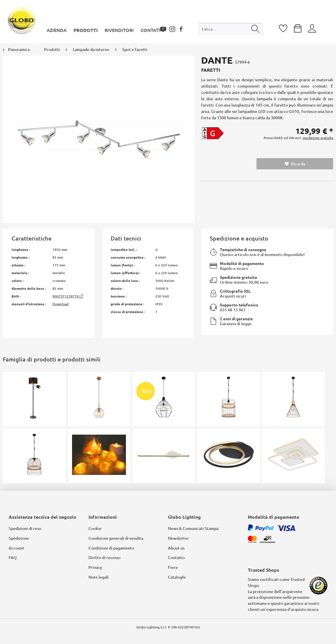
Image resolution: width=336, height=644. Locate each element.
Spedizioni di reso (25, 528)
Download (61, 304)
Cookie (95, 528)
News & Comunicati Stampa (193, 528)
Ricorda (295, 164)
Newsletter (179, 538)
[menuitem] (231, 30)
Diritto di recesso (104, 557)
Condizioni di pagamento (111, 548)
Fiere (173, 567)
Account (16, 548)
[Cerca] (255, 29)
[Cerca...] (231, 29)
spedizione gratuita (318, 138)
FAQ (13, 557)
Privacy (95, 567)
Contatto (176, 557)
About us (176, 548)
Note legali (99, 577)
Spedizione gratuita (238, 277)
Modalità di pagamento (242, 263)
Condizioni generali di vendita (116, 538)
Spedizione (19, 538)
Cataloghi (177, 577)
